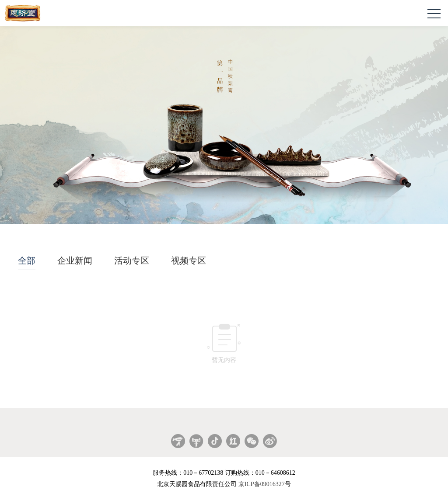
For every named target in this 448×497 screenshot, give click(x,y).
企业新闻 (75, 261)
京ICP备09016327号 (265, 484)
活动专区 (132, 261)
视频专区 (189, 261)
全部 (27, 261)
